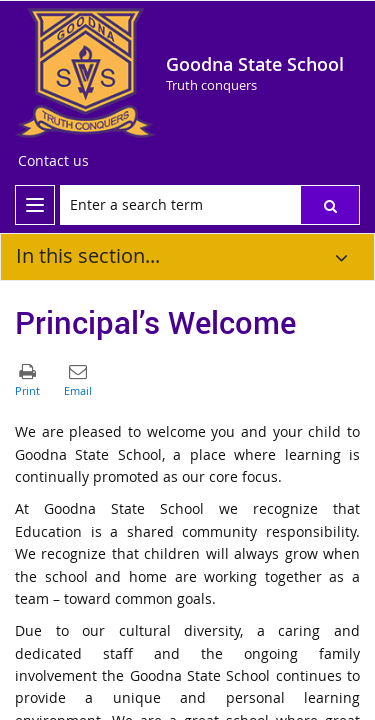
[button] (330, 205)
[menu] (35, 205)
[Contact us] (53, 161)
